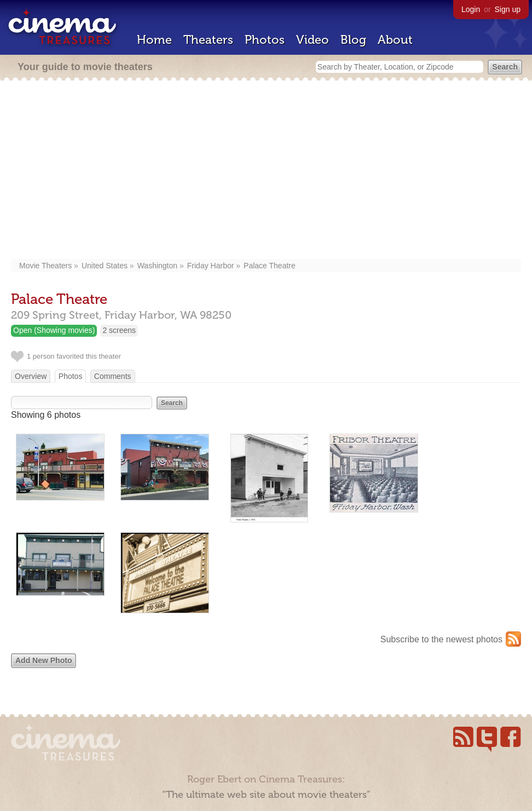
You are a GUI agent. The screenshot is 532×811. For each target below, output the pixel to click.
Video (313, 40)
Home (154, 40)
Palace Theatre (270, 266)
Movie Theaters (45, 266)
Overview (31, 376)
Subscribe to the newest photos (441, 639)
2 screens (119, 330)
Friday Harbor (211, 266)
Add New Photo (44, 660)
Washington (157, 266)
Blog (353, 40)
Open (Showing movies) (54, 330)
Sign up (508, 9)
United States (105, 266)
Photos (265, 40)
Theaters (208, 40)
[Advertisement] (266, 171)
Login (471, 9)
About (395, 40)
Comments (113, 376)
